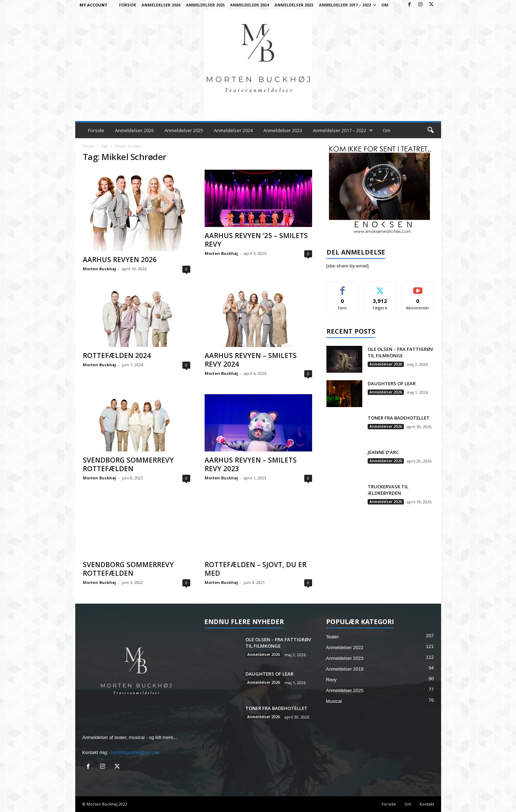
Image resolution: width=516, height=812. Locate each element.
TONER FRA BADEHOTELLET (399, 418)
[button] (430, 130)
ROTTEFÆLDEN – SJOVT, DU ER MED (255, 569)
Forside (128, 5)
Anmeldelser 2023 (294, 5)
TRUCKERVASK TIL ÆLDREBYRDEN (388, 490)
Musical (334, 701)
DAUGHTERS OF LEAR (392, 383)
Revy (331, 680)
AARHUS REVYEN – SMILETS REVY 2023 (251, 464)
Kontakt (427, 804)
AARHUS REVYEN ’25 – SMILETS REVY (256, 240)
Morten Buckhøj (99, 269)
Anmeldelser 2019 (345, 669)
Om (385, 5)
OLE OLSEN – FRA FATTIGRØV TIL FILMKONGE (400, 352)
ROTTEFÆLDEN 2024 (117, 356)
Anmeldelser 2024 (249, 5)
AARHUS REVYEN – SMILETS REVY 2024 (251, 360)
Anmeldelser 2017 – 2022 (347, 5)
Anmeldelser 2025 (205, 5)
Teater (333, 637)
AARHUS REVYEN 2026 (120, 260)
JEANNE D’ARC (383, 452)
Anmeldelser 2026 (161, 5)
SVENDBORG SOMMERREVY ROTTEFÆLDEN (128, 464)
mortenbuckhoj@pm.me (134, 752)
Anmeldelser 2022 (345, 647)
